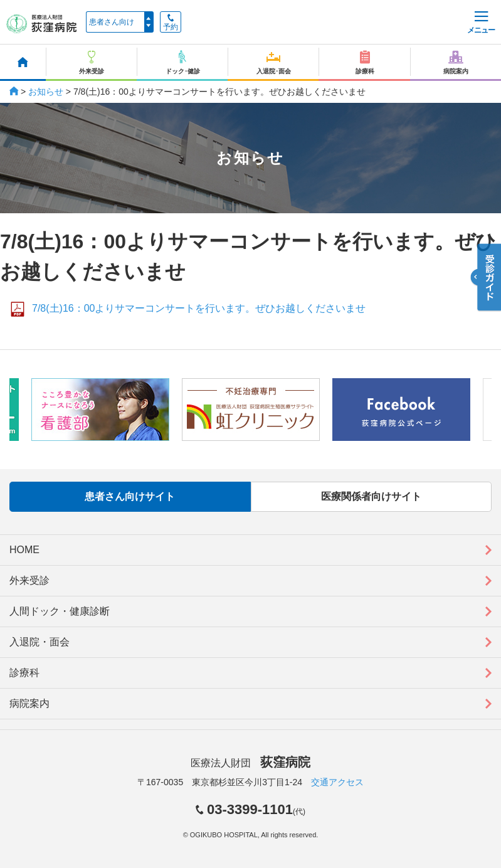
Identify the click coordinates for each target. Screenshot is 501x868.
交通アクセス (337, 782)
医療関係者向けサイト (371, 496)
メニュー (481, 23)
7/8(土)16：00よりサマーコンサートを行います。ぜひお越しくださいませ (199, 308)
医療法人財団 (250, 763)
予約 (171, 23)
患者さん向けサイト (130, 496)
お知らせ (46, 92)
